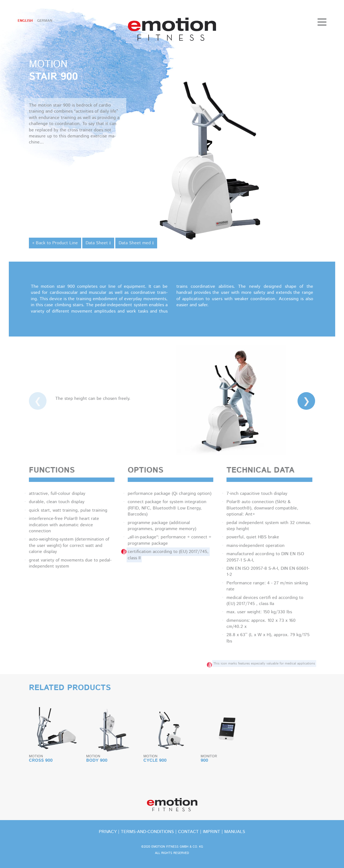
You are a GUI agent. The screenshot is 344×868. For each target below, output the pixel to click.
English (25, 21)
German (45, 21)
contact (188, 832)
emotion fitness (172, 29)
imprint (211, 832)
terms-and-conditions (147, 832)
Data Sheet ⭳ (98, 243)
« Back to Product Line (55, 243)
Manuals (235, 832)
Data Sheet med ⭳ (136, 243)
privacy (108, 832)
